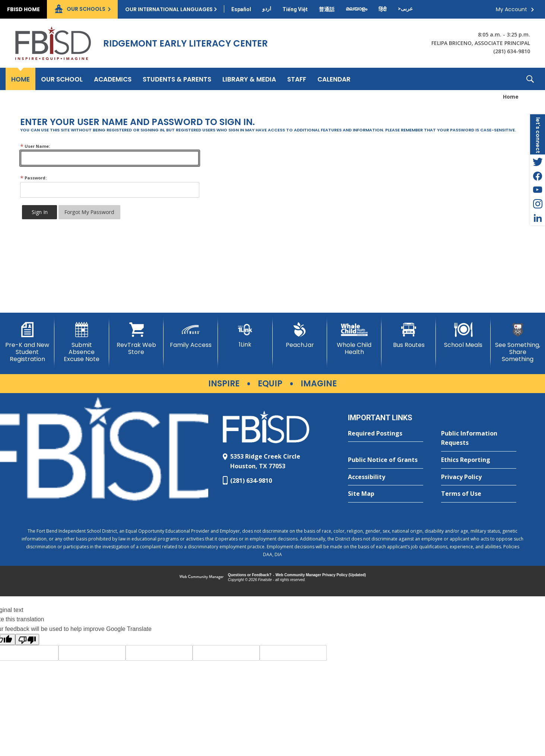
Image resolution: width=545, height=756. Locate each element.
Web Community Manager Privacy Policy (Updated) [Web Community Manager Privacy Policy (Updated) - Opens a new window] (321, 575)
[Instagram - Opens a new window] (538, 204)
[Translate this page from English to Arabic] (405, 9)
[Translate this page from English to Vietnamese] (295, 9)
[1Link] (245, 335)
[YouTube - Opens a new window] (538, 190)
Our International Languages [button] (169, 9)
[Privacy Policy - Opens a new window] (479, 477)
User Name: (35, 146)
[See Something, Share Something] (518, 343)
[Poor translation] (27, 639)
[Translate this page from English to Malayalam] (357, 9)
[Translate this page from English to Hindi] (383, 9)
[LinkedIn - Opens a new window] (538, 218)
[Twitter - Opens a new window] (538, 162)
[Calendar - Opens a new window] (334, 79)
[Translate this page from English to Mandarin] (327, 9)
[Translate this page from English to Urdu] (267, 9)
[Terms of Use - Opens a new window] (479, 494)
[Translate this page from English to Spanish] (241, 9)
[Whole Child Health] (354, 339)
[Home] (20, 79)
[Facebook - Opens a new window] (538, 176)
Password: (33, 178)
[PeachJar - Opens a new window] (300, 335)
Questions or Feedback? (250, 575)
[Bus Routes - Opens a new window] (409, 335)
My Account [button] (511, 9)
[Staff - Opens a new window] (297, 79)
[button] (530, 79)
